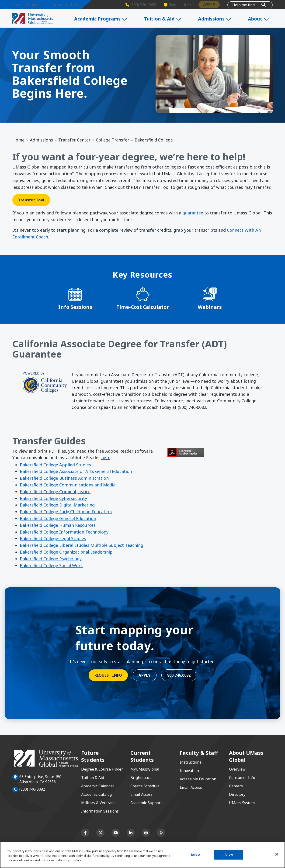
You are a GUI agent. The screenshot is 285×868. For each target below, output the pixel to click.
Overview (237, 769)
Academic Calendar (98, 786)
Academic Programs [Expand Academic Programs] (111, 19)
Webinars (210, 307)
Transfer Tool (31, 200)
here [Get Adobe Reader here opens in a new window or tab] (106, 458)
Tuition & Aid (93, 778)
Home (18, 140)
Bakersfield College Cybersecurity (53, 498)
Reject (196, 854)
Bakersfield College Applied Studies (55, 465)
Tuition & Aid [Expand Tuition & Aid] (171, 19)
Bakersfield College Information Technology (64, 532)
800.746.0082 (179, 675)
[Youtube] (116, 833)
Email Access (141, 794)
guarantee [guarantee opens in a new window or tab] (193, 213)
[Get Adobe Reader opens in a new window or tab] (220, 452)
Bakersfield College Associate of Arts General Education (76, 471)
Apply (209, 5)
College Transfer (113, 140)
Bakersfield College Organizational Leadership (66, 552)
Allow (229, 854)
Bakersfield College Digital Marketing (57, 505)
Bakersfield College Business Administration (64, 478)
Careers (236, 786)
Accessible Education (198, 779)
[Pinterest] (161, 833)
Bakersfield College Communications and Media (68, 485)
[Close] (277, 854)
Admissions (41, 140)
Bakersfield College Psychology (51, 559)
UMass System (242, 803)
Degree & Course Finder (102, 769)
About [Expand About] (262, 19)
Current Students (28, 5)
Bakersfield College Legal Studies (53, 538)
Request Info (108, 675)
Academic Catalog (96, 794)
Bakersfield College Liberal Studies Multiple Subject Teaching (82, 545)
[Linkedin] (131, 833)
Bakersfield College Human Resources (58, 525)
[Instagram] (146, 833)
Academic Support (146, 803)
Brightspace (141, 778)
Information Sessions (100, 811)
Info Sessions (75, 307)
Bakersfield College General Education (58, 518)
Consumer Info (242, 778)
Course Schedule (145, 786)
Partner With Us (65, 5)
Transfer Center (74, 140)
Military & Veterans (98, 803)
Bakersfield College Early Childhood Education (66, 512)
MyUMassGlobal (145, 769)
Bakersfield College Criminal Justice (55, 492)
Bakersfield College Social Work (51, 565)
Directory (237, 794)
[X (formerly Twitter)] (100, 833)
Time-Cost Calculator (143, 307)
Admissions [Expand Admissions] (220, 19)
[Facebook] (85, 833)
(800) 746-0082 (32, 789)
